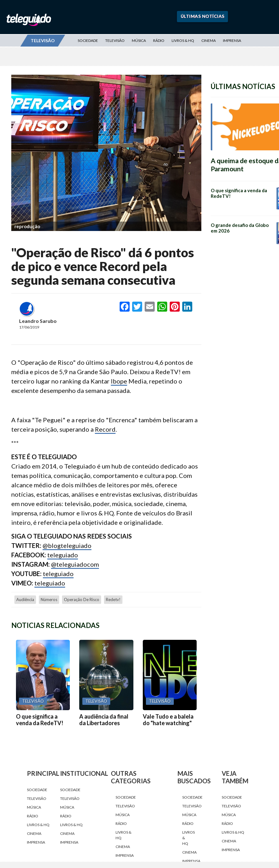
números (49, 600)
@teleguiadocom (75, 564)
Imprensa (232, 40)
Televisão (115, 40)
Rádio (159, 40)
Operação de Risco (82, 600)
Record (105, 429)
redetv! (113, 600)
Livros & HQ (183, 40)
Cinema (209, 40)
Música (139, 40)
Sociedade (88, 40)
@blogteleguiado (67, 545)
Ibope (119, 381)
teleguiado (63, 555)
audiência (25, 600)
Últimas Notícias (203, 16)
